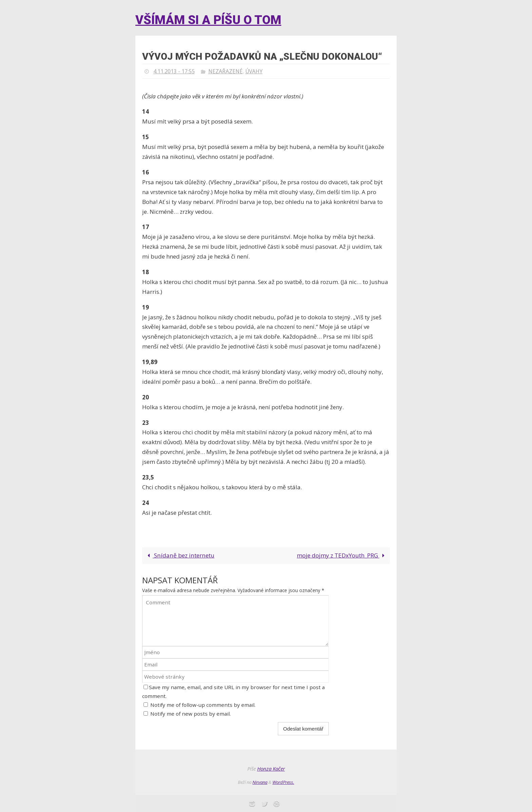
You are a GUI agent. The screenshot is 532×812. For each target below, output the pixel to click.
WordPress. (283, 782)
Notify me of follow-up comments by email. (203, 705)
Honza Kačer (271, 769)
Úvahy (255, 71)
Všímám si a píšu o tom (208, 20)
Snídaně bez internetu (179, 555)
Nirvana (260, 782)
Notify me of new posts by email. (191, 714)
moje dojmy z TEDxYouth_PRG (342, 555)
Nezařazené (226, 71)
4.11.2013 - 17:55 (174, 71)
